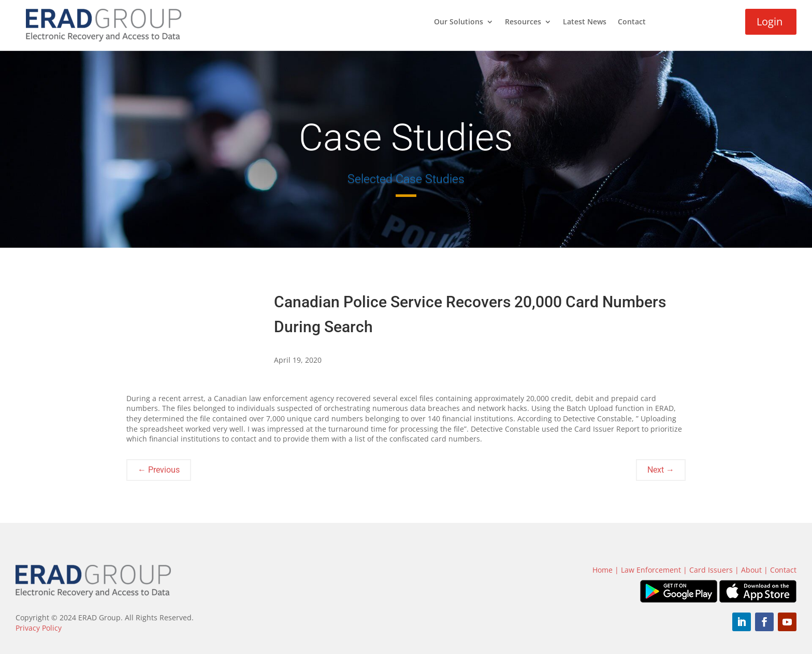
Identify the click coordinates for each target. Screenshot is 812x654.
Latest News (585, 22)
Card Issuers (711, 570)
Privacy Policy (39, 628)
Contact (632, 22)
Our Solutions (459, 22)
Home (603, 570)
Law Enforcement (651, 570)
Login (770, 22)
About (751, 570)
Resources (523, 22)
